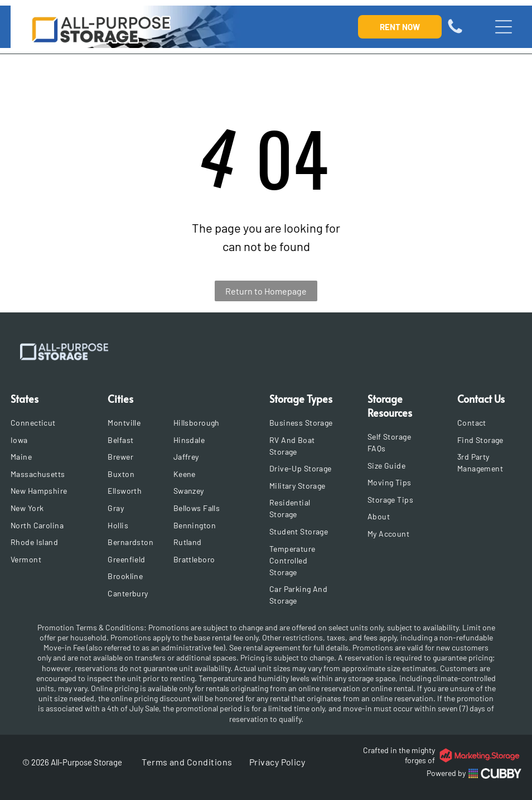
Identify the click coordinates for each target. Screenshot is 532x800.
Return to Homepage (266, 291)
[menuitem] (47, 423)
